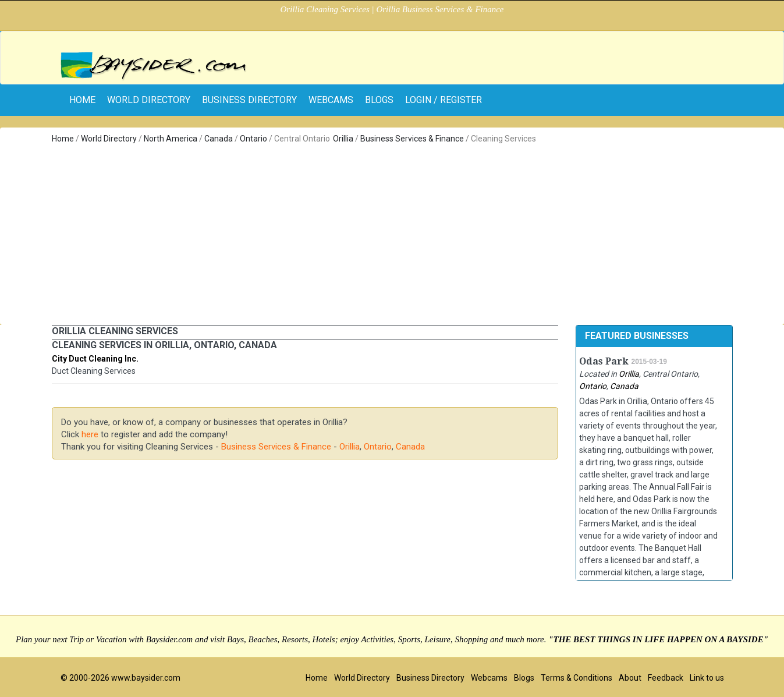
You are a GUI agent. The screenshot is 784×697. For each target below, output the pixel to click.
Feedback (666, 678)
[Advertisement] (392, 232)
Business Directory (249, 100)
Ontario (253, 139)
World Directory (149, 100)
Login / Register (444, 100)
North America (171, 139)
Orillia (343, 139)
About (630, 678)
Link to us (707, 678)
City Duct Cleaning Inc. (95, 359)
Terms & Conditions (577, 678)
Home (63, 139)
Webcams (331, 100)
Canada (219, 139)
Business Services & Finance (412, 139)
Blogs (379, 100)
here (90, 434)
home (82, 100)
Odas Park (604, 361)
